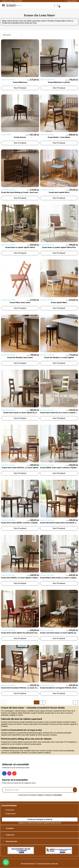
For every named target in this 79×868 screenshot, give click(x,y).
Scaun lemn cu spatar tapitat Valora (20, 247)
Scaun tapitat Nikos (59, 302)
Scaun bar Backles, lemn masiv (20, 357)
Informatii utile (11, 841)
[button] (55, 5)
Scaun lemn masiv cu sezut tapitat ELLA (20, 413)
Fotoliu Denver (20, 137)
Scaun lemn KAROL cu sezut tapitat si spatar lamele (23, 578)
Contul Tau (10, 835)
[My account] (57, 6)
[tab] (40, 828)
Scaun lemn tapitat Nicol (59, 192)
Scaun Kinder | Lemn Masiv (59, 137)
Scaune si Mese (6, 135)
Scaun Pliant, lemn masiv (20, 302)
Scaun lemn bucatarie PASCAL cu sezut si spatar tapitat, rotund (28, 688)
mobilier (20, 6)
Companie (10, 828)
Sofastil (11, 5)
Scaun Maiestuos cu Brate (59, 82)
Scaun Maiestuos (20, 82)
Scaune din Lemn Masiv (8, 80)
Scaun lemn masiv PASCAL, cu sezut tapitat (20, 468)
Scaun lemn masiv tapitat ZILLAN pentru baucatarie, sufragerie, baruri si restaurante (36, 633)
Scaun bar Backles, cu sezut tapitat (59, 357)
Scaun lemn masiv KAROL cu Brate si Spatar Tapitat (23, 523)
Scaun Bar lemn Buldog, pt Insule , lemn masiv (20, 192)
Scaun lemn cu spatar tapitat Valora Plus (59, 247)
